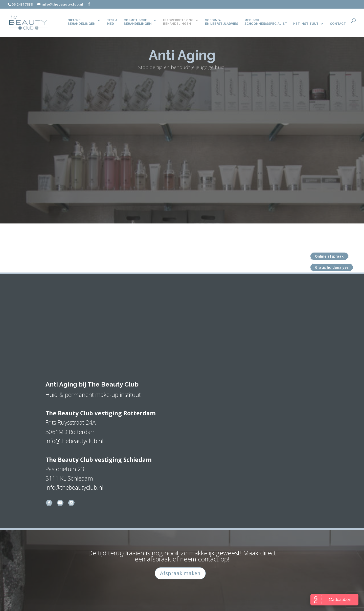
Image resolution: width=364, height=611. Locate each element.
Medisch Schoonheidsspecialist (266, 22)
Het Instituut (306, 24)
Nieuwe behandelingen (82, 22)
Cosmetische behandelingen (138, 22)
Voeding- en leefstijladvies (222, 22)
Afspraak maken (180, 573)
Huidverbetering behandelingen (178, 22)
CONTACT (338, 24)
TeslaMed (112, 22)
